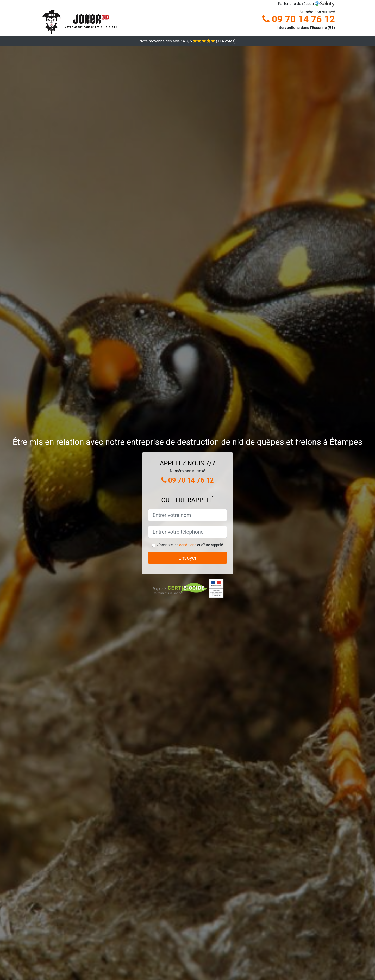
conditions (188, 545)
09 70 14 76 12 (299, 19)
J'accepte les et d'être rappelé (190, 545)
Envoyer (187, 558)
